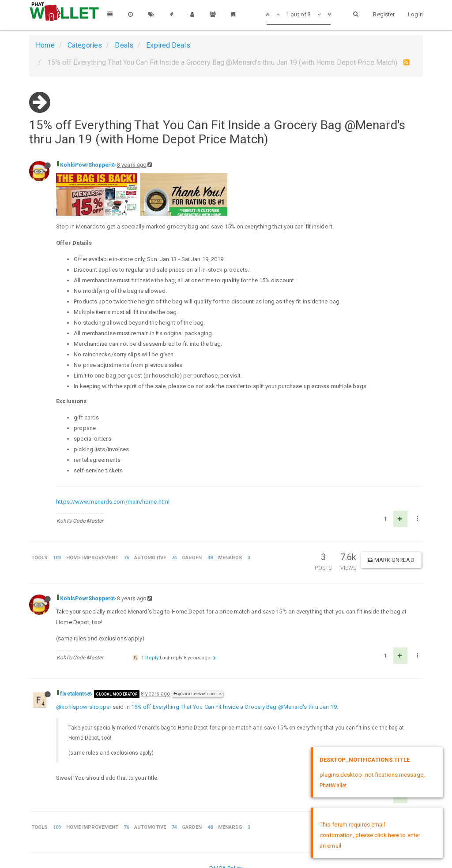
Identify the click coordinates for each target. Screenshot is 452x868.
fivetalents (73, 694)
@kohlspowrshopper (84, 707)
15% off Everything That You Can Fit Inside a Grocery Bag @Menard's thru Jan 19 (234, 707)
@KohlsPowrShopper (197, 694)
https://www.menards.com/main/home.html (113, 502)
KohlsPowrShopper (85, 165)
